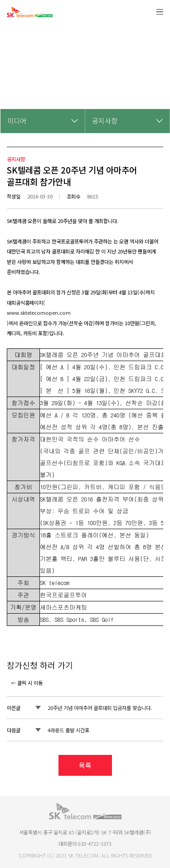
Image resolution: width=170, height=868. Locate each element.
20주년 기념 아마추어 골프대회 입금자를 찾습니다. (100, 708)
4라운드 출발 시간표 (68, 730)
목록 (85, 765)
